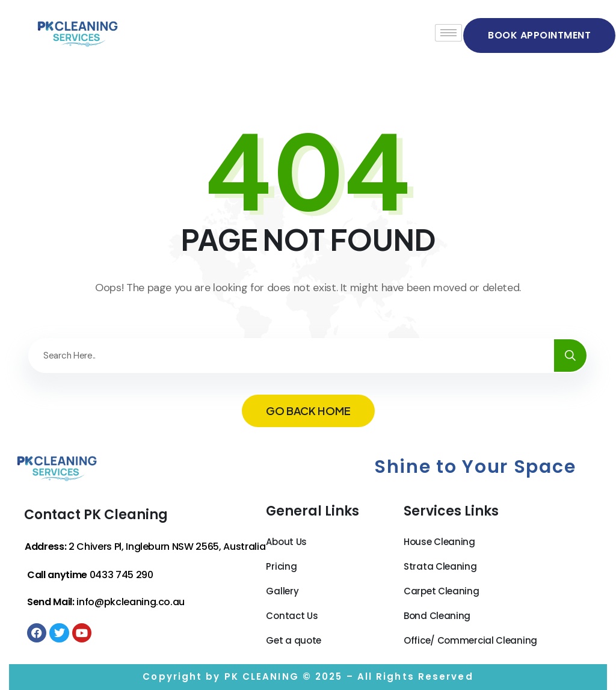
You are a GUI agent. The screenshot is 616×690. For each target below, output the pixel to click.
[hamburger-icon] (448, 33)
